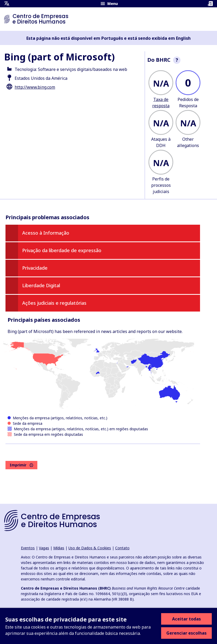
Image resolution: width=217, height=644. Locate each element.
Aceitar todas (186, 619)
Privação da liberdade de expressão (62, 250)
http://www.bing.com (35, 87)
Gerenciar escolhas (186, 633)
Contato (122, 548)
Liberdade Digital (41, 285)
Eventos (28, 548)
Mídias (59, 548)
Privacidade (35, 268)
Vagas (44, 548)
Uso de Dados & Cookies (90, 548)
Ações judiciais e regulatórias (54, 303)
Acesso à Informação (46, 233)
